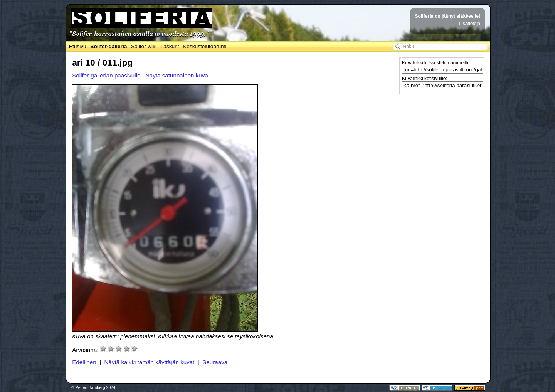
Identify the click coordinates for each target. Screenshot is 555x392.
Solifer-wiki (144, 46)
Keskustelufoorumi (205, 46)
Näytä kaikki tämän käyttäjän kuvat (150, 362)
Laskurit (170, 46)
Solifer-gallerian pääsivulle (106, 75)
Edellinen (84, 362)
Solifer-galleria (108, 46)
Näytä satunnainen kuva (177, 75)
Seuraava (215, 362)
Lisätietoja (470, 24)
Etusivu (78, 46)
